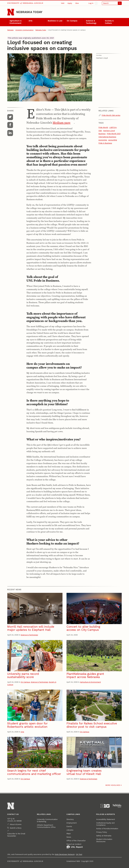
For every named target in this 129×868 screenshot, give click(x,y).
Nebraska (10, 30)
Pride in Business (105, 143)
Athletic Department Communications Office (46, 826)
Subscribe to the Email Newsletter (16, 835)
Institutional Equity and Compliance (105, 824)
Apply (70, 3)
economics (103, 140)
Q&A (100, 131)
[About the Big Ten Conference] (105, 806)
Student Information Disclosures (104, 840)
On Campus (72, 21)
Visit (63, 3)
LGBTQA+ (113, 127)
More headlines (113, 785)
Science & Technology (91, 22)
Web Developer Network (65, 854)
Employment (72, 823)
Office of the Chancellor (76, 841)
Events (69, 826)
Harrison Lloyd (109, 131)
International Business (107, 137)
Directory (70, 819)
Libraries (70, 830)
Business (102, 134)
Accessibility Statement (106, 819)
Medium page (62, 123)
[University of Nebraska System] (117, 806)
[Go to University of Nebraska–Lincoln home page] (11, 12)
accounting (113, 140)
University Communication (24, 30)
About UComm (16, 824)
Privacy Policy (102, 832)
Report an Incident (75, 846)
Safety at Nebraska (104, 836)
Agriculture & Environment (16, 22)
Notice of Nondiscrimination (107, 829)
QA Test (79, 854)
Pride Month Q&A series (111, 115)
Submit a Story (16, 828)
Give (77, 3)
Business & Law (55, 21)
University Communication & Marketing (47, 820)
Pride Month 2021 (114, 134)
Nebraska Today (29, 12)
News (69, 837)
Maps (69, 834)
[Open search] (112, 3)
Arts (30, 21)
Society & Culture (109, 22)
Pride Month (103, 127)
